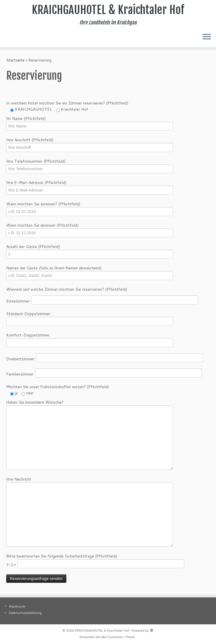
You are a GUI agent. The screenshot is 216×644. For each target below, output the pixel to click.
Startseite (15, 60)
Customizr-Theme (121, 637)
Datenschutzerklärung (25, 613)
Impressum (17, 606)
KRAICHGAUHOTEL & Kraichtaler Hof (108, 10)
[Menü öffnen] (207, 37)
